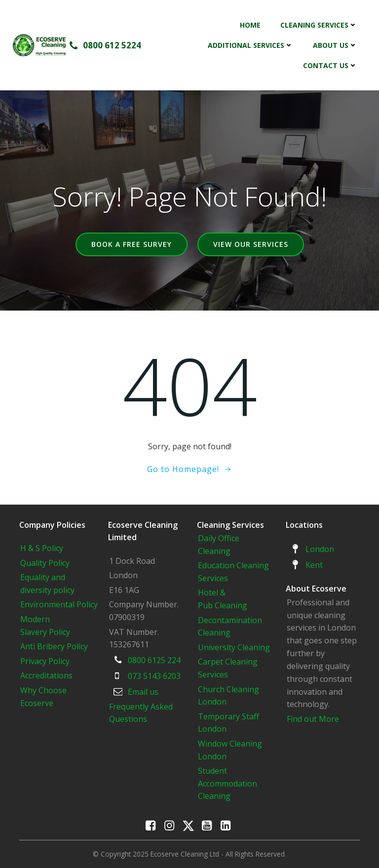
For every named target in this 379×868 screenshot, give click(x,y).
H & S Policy (42, 548)
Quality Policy (45, 563)
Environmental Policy (59, 604)
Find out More (313, 719)
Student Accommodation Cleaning (227, 783)
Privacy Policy (45, 661)
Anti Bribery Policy (54, 646)
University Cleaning (235, 647)
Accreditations (46, 675)
